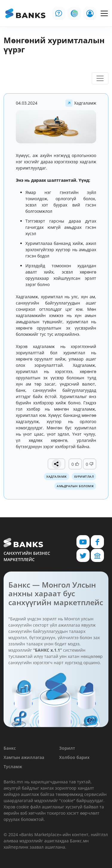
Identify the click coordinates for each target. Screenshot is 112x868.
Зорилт (67, 748)
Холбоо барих (74, 757)
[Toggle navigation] (100, 78)
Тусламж (13, 767)
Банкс (10, 748)
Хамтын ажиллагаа (24, 757)
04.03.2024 (27, 103)
